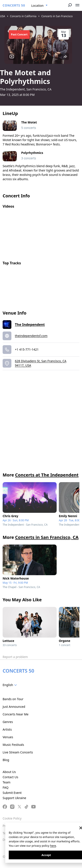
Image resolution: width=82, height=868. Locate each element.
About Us (9, 772)
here (53, 846)
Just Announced (14, 707)
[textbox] (11, 685)
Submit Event (12, 793)
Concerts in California (23, 16)
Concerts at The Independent (47, 475)
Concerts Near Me (16, 714)
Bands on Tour (13, 699)
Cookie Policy (12, 818)
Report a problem (15, 657)
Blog (6, 760)
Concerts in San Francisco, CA (47, 537)
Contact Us (10, 777)
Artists (7, 729)
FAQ (6, 787)
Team (7, 782)
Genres (8, 722)
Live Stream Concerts (18, 752)
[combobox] (39, 6)
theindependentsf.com (31, 336)
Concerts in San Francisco (57, 16)
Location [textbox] (37, 6)
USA (3, 16)
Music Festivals (13, 745)
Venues (8, 737)
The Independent (30, 325)
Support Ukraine (14, 798)
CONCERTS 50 (14, 5)
